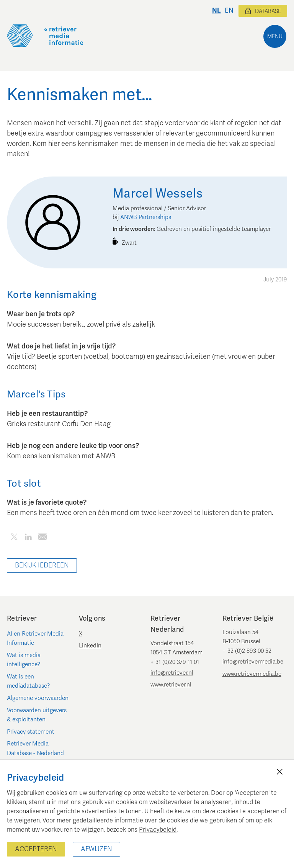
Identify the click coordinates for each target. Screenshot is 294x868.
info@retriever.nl (172, 673)
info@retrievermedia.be (253, 662)
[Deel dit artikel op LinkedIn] (28, 538)
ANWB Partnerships (146, 217)
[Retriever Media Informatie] (45, 36)
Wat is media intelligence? (24, 660)
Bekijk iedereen (42, 565)
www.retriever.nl (171, 685)
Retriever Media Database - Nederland (35, 748)
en (229, 11)
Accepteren (36, 849)
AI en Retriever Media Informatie (35, 638)
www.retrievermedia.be (252, 674)
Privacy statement (31, 732)
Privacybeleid (158, 830)
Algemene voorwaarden (38, 698)
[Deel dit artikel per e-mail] (42, 538)
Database (263, 11)
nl (216, 11)
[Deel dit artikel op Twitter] (14, 538)
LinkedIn (90, 646)
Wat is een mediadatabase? (29, 681)
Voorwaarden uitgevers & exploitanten (37, 715)
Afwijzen (96, 849)
